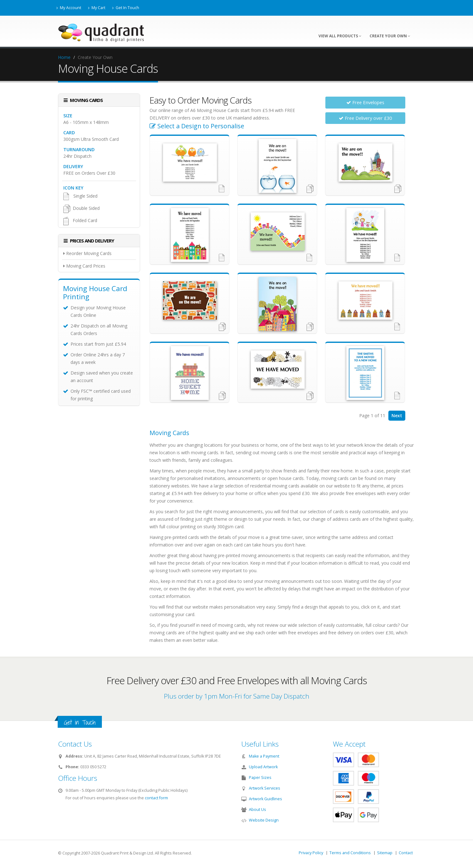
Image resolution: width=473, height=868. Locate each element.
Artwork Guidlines (265, 799)
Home (64, 57)
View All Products (340, 36)
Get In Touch (126, 8)
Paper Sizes (260, 777)
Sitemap (385, 853)
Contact (406, 853)
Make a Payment (264, 756)
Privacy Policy (311, 853)
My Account (69, 8)
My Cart (97, 8)
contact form (156, 798)
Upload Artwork (263, 767)
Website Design (264, 820)
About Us (258, 809)
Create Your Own (390, 36)
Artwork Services (265, 788)
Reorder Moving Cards (87, 253)
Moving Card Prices (84, 266)
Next (397, 415)
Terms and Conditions (350, 853)
